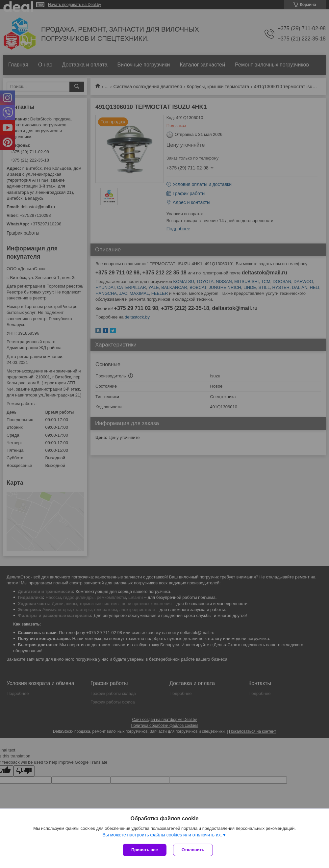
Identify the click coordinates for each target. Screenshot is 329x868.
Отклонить (193, 850)
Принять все (145, 850)
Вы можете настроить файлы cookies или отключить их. (162, 835)
